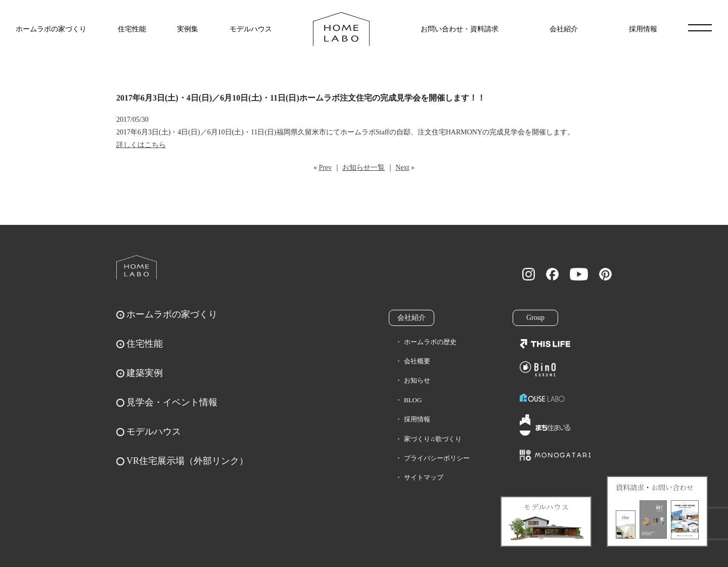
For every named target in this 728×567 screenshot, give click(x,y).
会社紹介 (564, 29)
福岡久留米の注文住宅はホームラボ (341, 29)
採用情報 (643, 29)
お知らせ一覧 (363, 168)
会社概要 (417, 361)
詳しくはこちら (141, 145)
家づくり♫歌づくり (433, 439)
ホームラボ (136, 267)
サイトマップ (424, 477)
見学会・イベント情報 (172, 402)
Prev (326, 168)
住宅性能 (132, 29)
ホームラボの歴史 (430, 342)
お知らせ (417, 380)
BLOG (413, 400)
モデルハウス (251, 29)
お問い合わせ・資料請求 (460, 29)
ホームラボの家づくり (51, 29)
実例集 (188, 29)
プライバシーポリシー (437, 458)
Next (402, 168)
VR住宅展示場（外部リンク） (187, 461)
